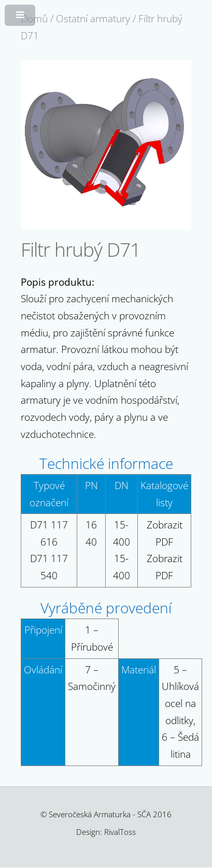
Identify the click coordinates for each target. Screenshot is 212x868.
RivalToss (120, 832)
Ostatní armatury (93, 18)
